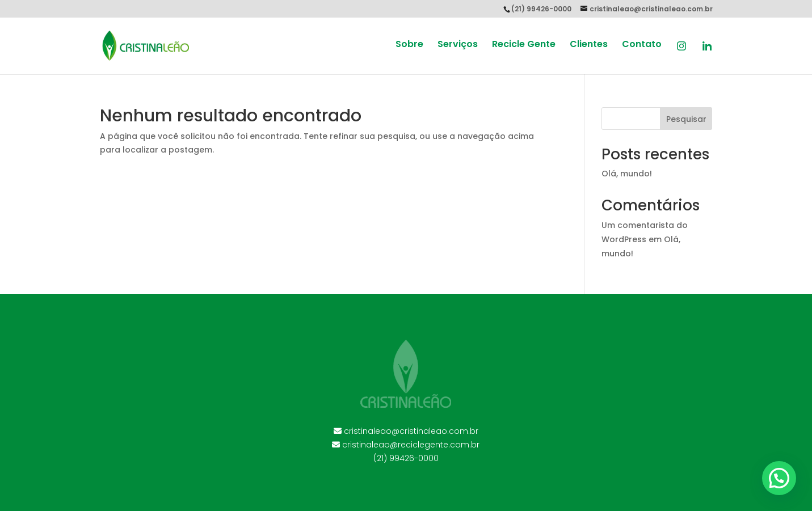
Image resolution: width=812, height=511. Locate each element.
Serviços (458, 45)
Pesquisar (686, 119)
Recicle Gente (524, 45)
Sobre (409, 45)
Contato (642, 45)
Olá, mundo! (627, 174)
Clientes (589, 45)
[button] (779, 478)
